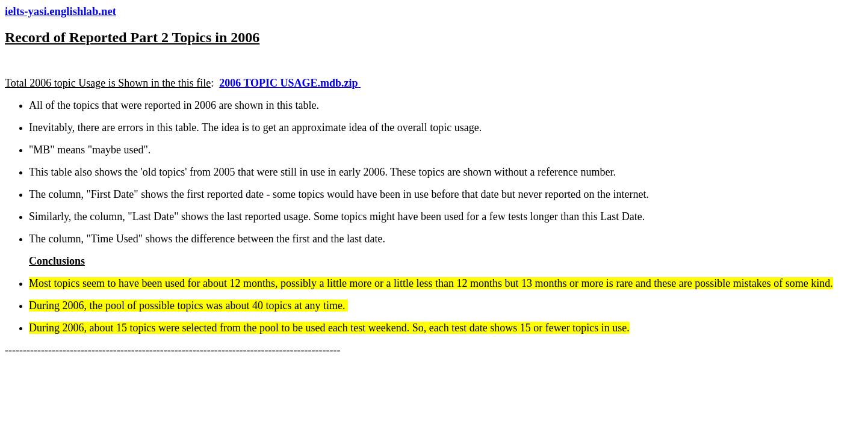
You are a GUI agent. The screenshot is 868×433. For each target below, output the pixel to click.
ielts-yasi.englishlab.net (60, 11)
